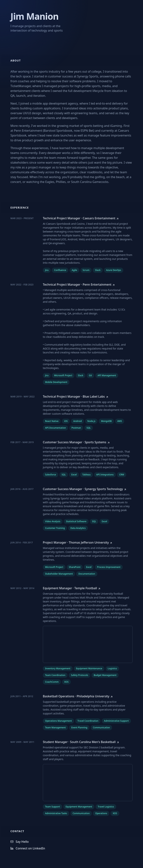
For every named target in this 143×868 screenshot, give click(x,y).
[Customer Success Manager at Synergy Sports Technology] (85, 489)
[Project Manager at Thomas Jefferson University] (78, 542)
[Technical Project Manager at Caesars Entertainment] (81, 218)
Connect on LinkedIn (28, 848)
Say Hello (20, 842)
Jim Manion (34, 16)
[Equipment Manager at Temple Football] (72, 588)
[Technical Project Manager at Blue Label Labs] (76, 396)
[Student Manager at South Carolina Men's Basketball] (81, 742)
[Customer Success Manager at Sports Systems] (76, 442)
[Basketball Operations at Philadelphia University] (78, 696)
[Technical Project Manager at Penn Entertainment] (79, 285)
